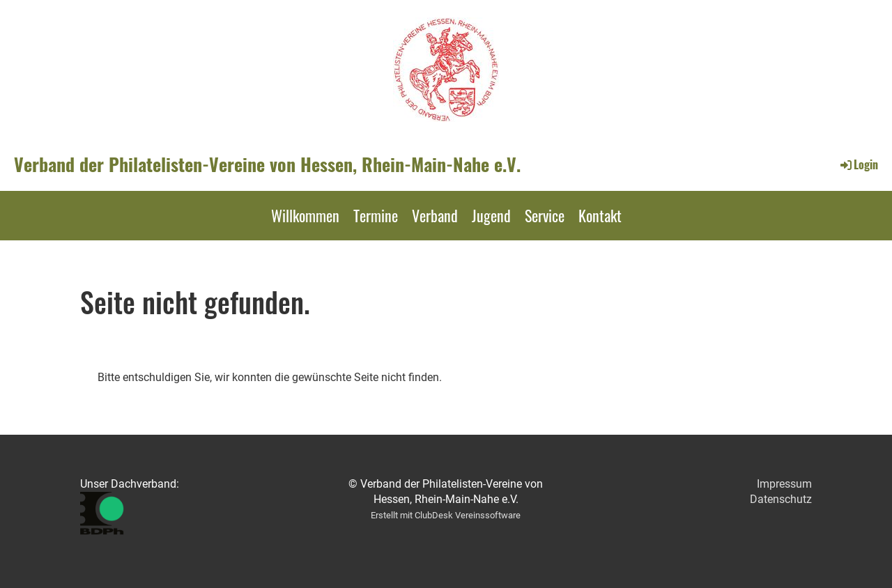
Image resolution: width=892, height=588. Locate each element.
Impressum (784, 484)
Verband (435, 215)
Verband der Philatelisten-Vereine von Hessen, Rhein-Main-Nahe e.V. (267, 164)
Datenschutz (781, 499)
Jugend (491, 215)
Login (858, 164)
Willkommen (305, 215)
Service (545, 215)
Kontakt (600, 215)
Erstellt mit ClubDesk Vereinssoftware (446, 515)
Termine (376, 215)
